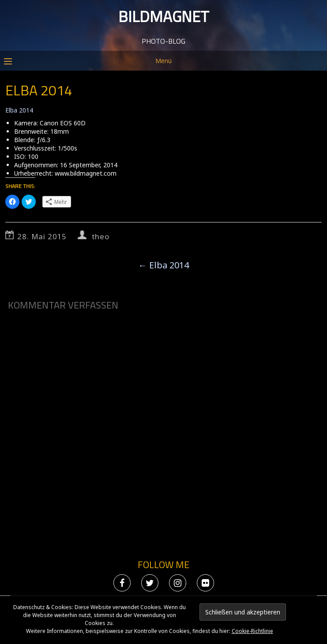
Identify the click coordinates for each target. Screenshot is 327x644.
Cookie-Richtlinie (252, 631)
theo (101, 236)
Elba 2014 (19, 110)
